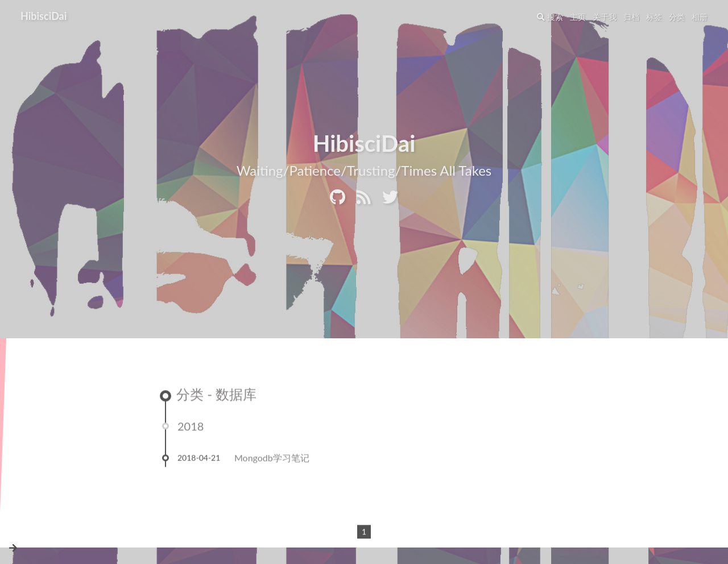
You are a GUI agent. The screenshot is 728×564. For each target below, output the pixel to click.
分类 (677, 17)
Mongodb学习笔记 (272, 460)
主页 (578, 17)
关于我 (605, 17)
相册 (700, 17)
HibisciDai (44, 16)
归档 (631, 17)
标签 (654, 17)
